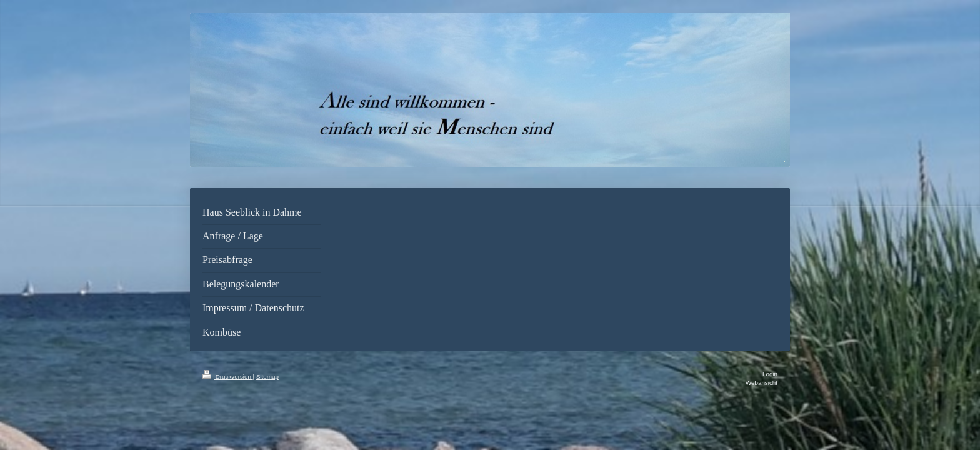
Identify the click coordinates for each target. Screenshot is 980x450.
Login (770, 374)
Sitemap (267, 377)
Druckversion (228, 377)
